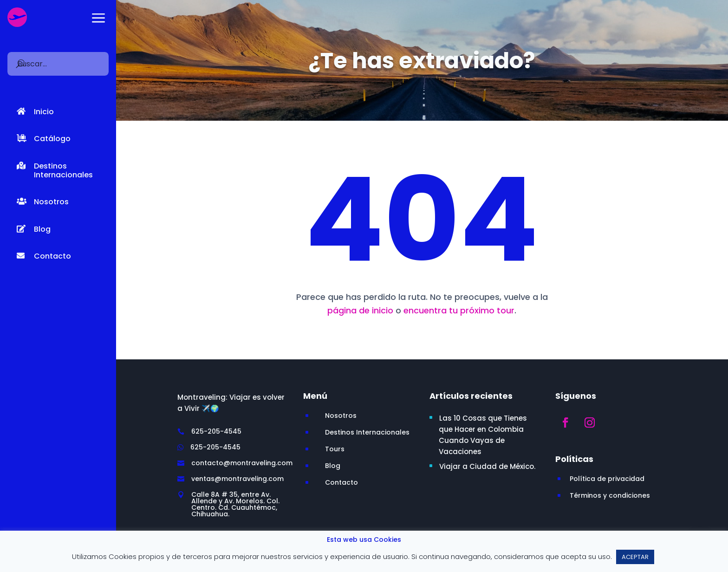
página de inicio (360, 310)
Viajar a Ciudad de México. (487, 466)
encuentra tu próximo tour (459, 310)
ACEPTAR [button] (635, 557)
